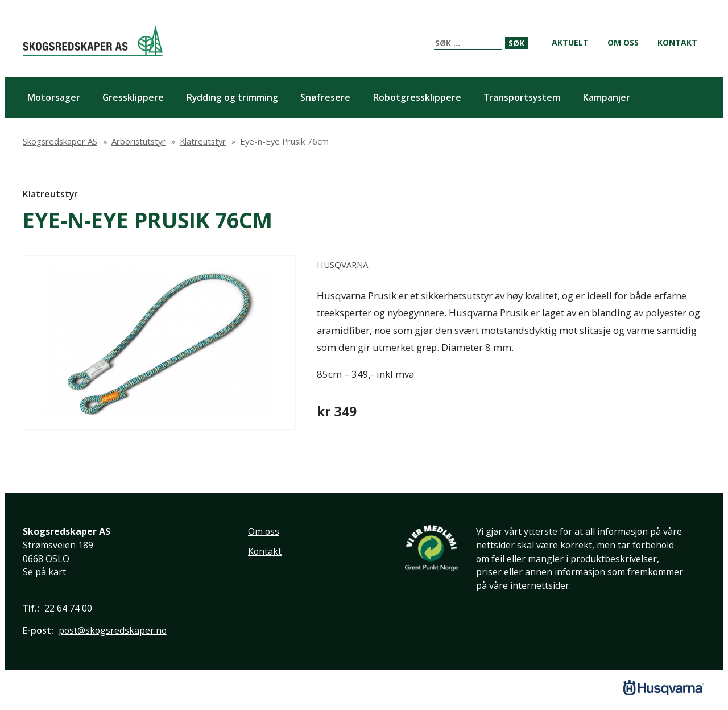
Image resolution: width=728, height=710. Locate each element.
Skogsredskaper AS (93, 41)
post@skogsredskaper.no (113, 630)
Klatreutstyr (50, 194)
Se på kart (44, 572)
